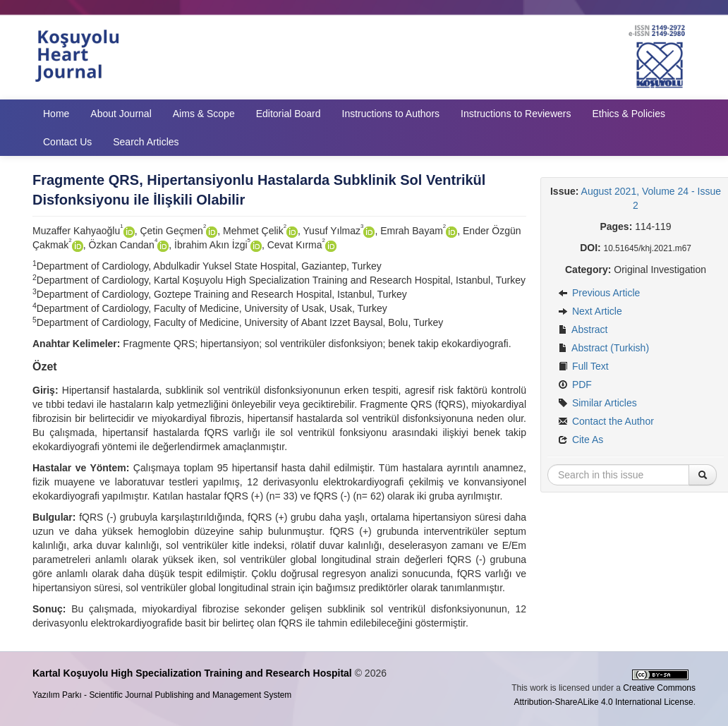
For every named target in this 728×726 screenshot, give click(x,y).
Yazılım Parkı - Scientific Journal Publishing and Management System (162, 695)
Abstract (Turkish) (603, 348)
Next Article (590, 311)
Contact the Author (606, 421)
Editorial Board (289, 114)
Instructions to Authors (391, 114)
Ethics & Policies (628, 114)
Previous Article (599, 293)
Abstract (583, 329)
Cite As (581, 440)
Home (56, 114)
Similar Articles (597, 403)
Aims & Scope (204, 114)
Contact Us (67, 142)
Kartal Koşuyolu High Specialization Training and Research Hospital (192, 673)
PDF (575, 385)
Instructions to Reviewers (516, 114)
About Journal (121, 114)
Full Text (583, 366)
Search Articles (146, 142)
